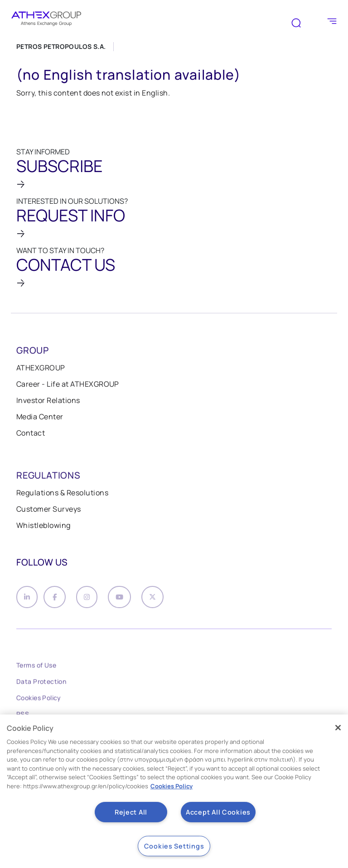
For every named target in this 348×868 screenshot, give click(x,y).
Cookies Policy (39, 701)
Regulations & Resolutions (62, 493)
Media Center (40, 417)
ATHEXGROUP (41, 368)
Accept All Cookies (218, 812)
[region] (174, 791)
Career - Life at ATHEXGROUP (68, 384)
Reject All (131, 812)
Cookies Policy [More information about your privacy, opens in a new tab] (172, 786)
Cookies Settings (174, 846)
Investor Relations (48, 400)
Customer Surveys (49, 509)
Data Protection (41, 684)
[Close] (338, 728)
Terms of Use (36, 668)
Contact (31, 433)
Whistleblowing (43, 525)
